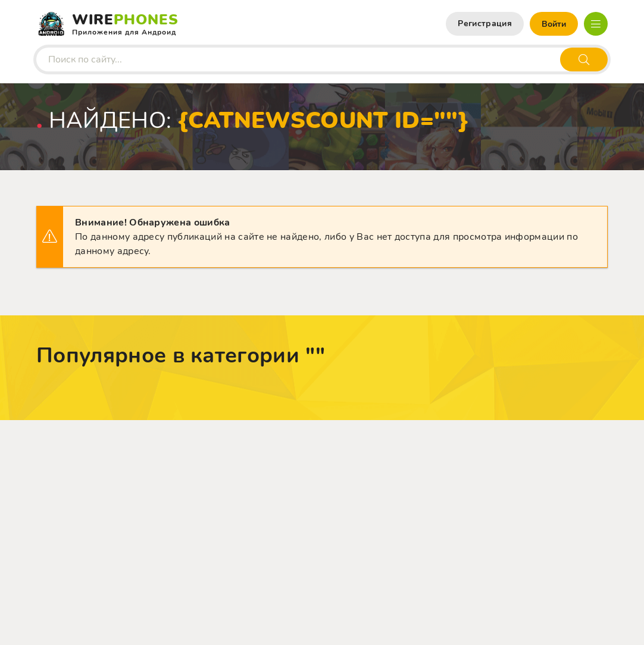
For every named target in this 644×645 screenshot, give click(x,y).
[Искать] (584, 60)
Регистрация (485, 24)
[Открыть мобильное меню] (596, 24)
